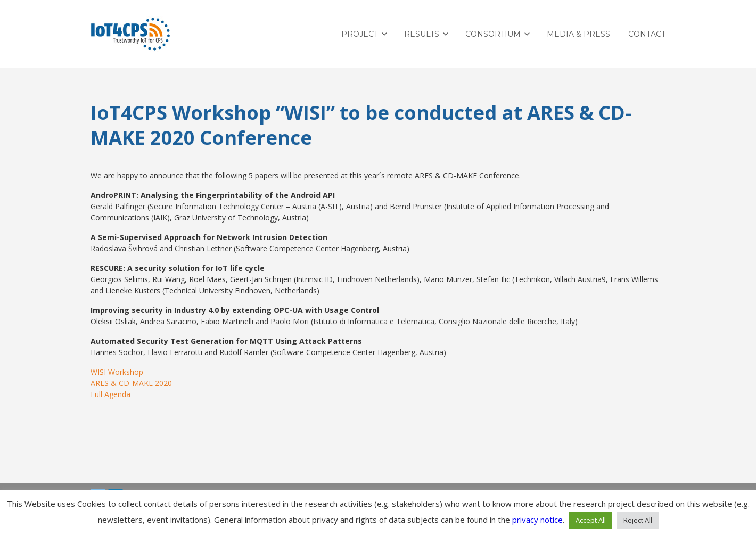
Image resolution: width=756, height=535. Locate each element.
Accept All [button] (591, 520)
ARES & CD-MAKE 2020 (131, 383)
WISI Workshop (117, 372)
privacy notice (537, 520)
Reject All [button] (638, 520)
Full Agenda (110, 394)
